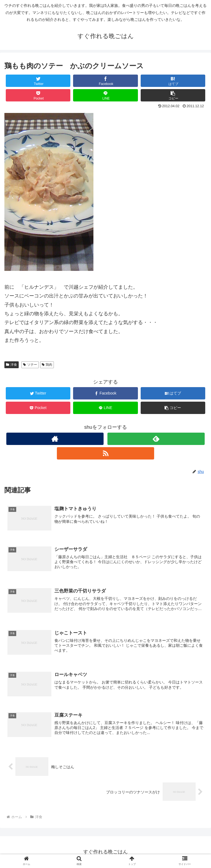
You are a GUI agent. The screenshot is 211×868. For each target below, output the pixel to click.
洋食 (12, 365)
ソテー (30, 365)
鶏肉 (47, 365)
